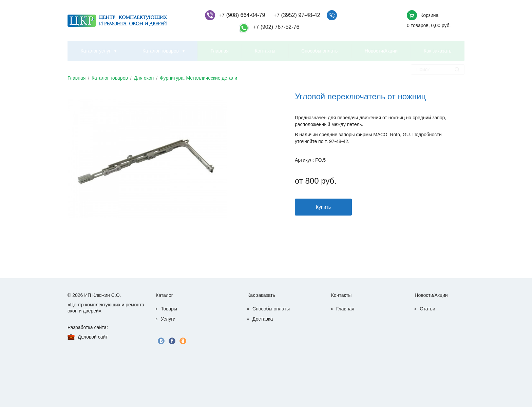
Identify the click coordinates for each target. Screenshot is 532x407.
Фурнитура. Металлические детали (198, 78)
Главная (220, 51)
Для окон (144, 78)
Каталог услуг (96, 51)
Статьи (427, 309)
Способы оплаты (320, 51)
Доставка (263, 319)
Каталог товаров (161, 51)
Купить (323, 207)
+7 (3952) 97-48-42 (297, 15)
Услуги (168, 319)
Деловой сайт (93, 337)
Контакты (265, 51)
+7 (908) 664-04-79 (242, 15)
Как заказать (438, 51)
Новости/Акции (381, 51)
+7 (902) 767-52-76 (276, 27)
